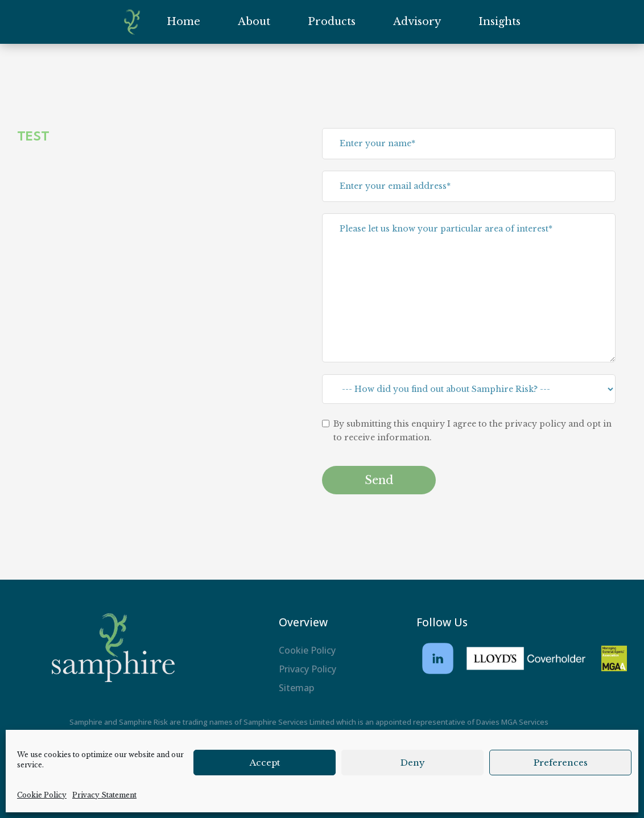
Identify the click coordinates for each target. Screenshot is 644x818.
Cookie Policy (42, 795)
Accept (265, 763)
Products (332, 22)
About (254, 22)
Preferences (561, 763)
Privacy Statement (104, 795)
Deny (413, 763)
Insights (499, 22)
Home (183, 22)
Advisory (417, 22)
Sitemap (296, 688)
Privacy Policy (307, 669)
